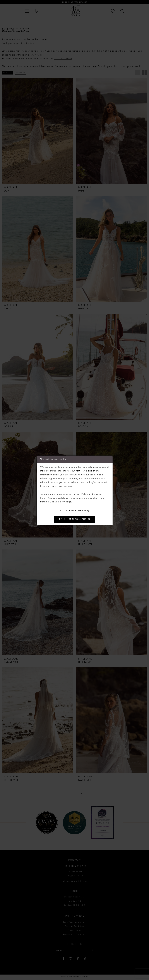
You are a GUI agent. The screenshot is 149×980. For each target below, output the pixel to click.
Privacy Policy (80, 493)
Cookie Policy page (60, 501)
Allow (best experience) (75, 510)
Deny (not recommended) (75, 520)
